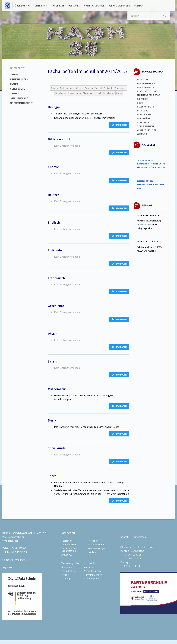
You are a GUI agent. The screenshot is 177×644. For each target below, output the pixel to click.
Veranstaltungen (119, 6)
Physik (71, 93)
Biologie (55, 88)
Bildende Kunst (67, 88)
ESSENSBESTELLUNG (147, 91)
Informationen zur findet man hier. (151, 164)
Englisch (98, 88)
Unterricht (42, 6)
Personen (74, 6)
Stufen (15, 93)
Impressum (140, 537)
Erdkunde (109, 88)
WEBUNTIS (142, 134)
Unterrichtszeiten (22, 103)
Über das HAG (23, 6)
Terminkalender (146, 126)
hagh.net (7, 567)
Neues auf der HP (146, 107)
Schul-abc (143, 111)
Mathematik (89, 93)
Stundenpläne (19, 98)
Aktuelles (143, 79)
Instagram (143, 99)
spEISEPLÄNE (144, 118)
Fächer (14, 84)
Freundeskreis (69, 571)
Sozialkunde (109, 93)
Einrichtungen (19, 79)
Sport (119, 93)
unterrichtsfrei (144, 224)
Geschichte (61, 93)
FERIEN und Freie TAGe (148, 95)
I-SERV (140, 103)
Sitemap (66, 578)
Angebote (58, 6)
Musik (99, 93)
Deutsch (89, 88)
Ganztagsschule (94, 6)
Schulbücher (18, 89)
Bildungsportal (146, 87)
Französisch (120, 88)
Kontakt (139, 6)
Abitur (14, 74)
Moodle (65, 575)
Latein (79, 93)
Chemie (80, 88)
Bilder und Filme (146, 83)
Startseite (143, 122)
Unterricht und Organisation (69, 549)
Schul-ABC (90, 563)
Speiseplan (67, 567)
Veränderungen (92, 571)
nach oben (119, 125)
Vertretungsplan (147, 130)
